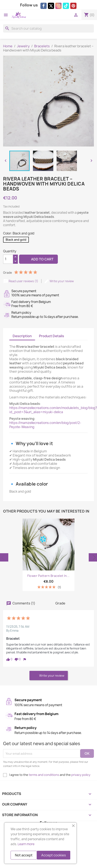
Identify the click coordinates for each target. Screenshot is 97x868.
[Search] (48, 28)
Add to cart (38, 259)
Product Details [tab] (52, 336)
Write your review (59, 281)
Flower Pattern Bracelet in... (48, 576)
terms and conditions (44, 775)
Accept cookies (54, 855)
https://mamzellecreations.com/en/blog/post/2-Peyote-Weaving (45, 425)
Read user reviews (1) (21, 281)
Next (93, 557)
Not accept (24, 855)
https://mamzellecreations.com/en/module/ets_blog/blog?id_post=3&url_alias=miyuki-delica (53, 410)
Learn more (26, 844)
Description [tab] (22, 336)
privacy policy (81, 775)
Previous (4, 557)
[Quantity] (8, 259)
